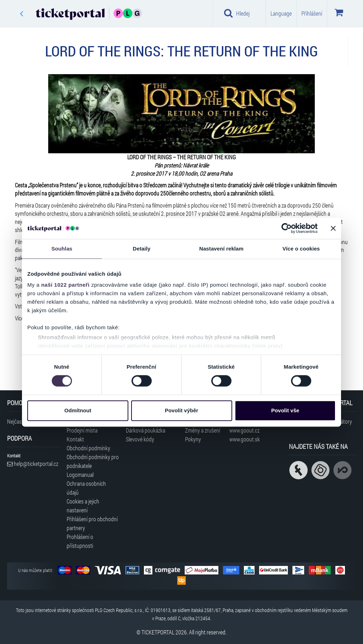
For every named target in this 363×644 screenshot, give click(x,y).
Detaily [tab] (142, 249)
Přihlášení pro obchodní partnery (92, 523)
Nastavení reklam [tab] (221, 249)
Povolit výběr (181, 410)
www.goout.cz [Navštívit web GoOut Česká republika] (244, 430)
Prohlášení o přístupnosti (80, 541)
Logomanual (80, 475)
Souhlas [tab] (62, 249)
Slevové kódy (140, 439)
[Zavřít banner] (333, 228)
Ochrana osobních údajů (86, 488)
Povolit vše (285, 410)
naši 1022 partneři (65, 285)
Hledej (237, 13)
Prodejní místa (82, 430)
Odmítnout (78, 410)
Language (281, 13)
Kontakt (75, 439)
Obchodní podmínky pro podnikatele (93, 461)
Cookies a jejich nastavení (83, 506)
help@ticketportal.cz (33, 464)
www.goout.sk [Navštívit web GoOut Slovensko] (245, 439)
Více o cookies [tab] (301, 249)
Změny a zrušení (203, 430)
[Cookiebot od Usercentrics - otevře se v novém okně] (287, 228)
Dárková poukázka (146, 430)
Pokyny (193, 439)
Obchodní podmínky (88, 448)
